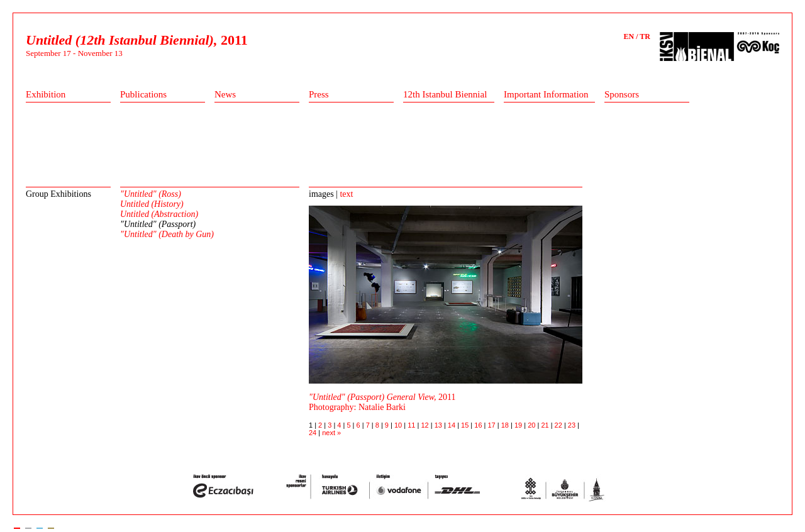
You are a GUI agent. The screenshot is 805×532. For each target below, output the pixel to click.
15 (466, 425)
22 (559, 425)
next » (331, 433)
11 (412, 425)
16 (479, 425)
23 (573, 425)
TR (645, 36)
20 (532, 425)
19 (519, 425)
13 (439, 425)
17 (493, 425)
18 (506, 425)
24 (314, 433)
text (346, 194)
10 (399, 425)
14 (452, 425)
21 (546, 425)
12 (425, 425)
